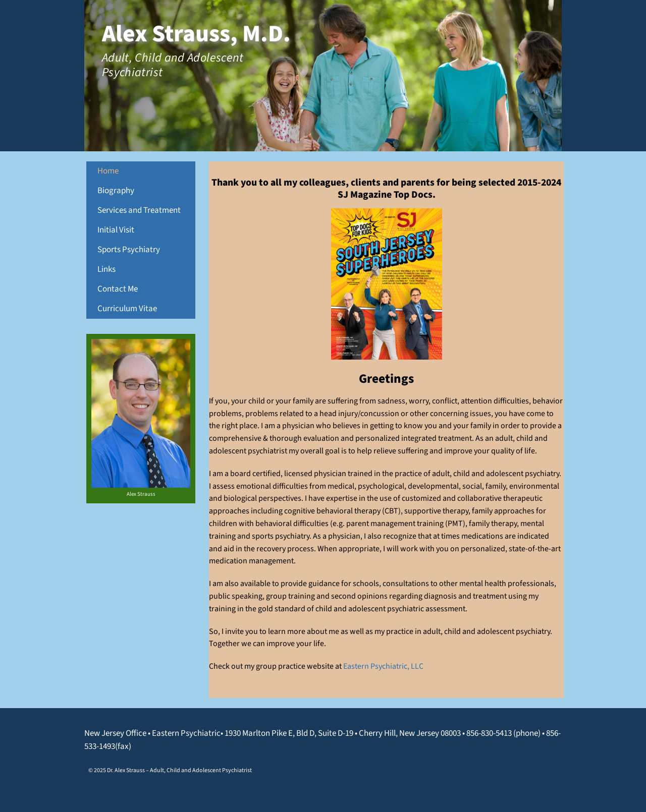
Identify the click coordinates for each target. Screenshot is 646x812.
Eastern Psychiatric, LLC (383, 666)
